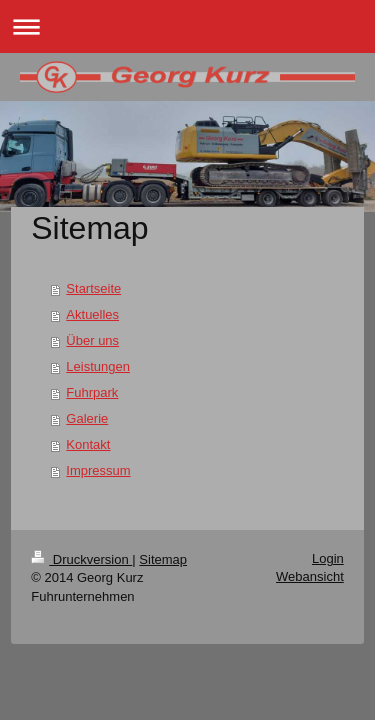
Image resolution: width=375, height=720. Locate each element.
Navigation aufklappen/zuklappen (187, 26)
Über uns (92, 340)
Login (328, 558)
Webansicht (310, 576)
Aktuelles (92, 314)
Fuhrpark (92, 392)
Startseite (93, 288)
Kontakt (88, 444)
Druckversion (81, 559)
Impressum (98, 470)
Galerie (87, 418)
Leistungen (98, 366)
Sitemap (163, 559)
